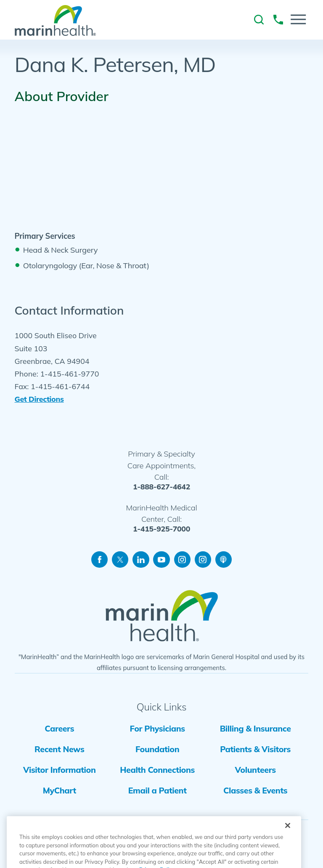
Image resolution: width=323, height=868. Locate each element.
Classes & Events (255, 790)
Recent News (59, 749)
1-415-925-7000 (161, 529)
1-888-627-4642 (161, 487)
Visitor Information (60, 770)
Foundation (157, 749)
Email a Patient (158, 790)
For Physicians (158, 728)
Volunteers (255, 770)
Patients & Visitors (255, 749)
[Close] (288, 839)
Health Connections (157, 770)
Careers (59, 728)
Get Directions (39, 399)
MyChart (60, 790)
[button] (298, 19)
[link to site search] (259, 20)
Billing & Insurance (255, 728)
